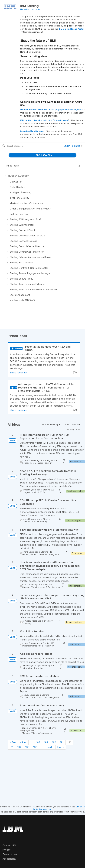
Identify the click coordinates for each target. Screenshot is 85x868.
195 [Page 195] (27, 747)
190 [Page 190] (54, 742)
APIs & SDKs (39, 492)
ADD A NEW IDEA (43, 155)
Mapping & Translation (44, 646)
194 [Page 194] (19, 747)
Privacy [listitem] (7, 850)
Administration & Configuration (46, 554)
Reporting (43, 522)
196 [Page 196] (35, 747)
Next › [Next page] (50, 747)
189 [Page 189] (46, 742)
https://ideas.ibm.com (58, 120)
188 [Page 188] (38, 742)
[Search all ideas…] (25, 146)
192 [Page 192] (69, 742)
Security (49, 463)
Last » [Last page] (61, 747)
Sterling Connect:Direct (36, 520)
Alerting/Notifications (42, 733)
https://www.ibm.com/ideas (69, 110)
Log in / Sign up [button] (73, 146)
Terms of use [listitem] (10, 854)
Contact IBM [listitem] (9, 845)
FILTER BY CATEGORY (17, 176)
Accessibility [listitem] (9, 859)
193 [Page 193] (11, 747)
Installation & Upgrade (48, 697)
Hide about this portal (30, 9)
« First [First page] (13, 742)
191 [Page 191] (62, 742)
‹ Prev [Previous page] (23, 742)
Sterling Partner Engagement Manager (40, 462)
